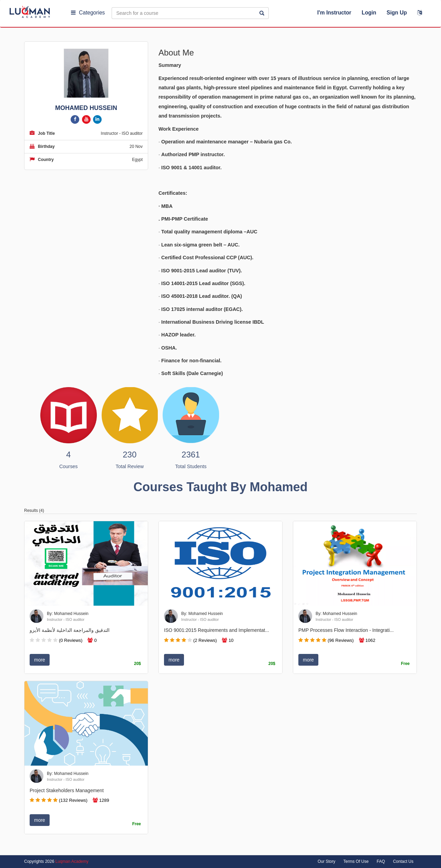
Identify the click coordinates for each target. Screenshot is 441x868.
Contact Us (403, 861)
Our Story (326, 861)
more (40, 660)
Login (369, 13)
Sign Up (397, 13)
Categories (88, 13)
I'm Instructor (334, 13)
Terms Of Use (356, 861)
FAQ (381, 861)
